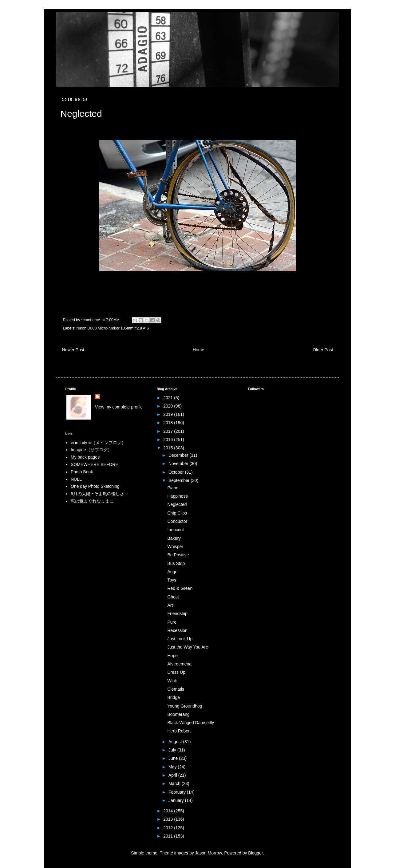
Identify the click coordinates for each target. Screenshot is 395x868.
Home (198, 350)
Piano (173, 488)
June (174, 758)
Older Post (323, 350)
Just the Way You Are (188, 647)
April (173, 775)
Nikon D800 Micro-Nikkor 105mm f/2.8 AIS (113, 328)
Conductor (177, 521)
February (178, 792)
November (179, 464)
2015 (169, 448)
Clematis (176, 689)
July (173, 750)
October (177, 472)
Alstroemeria (179, 664)
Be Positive (178, 555)
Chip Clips (177, 513)
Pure (172, 622)
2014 (169, 811)
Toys (172, 580)
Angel (173, 572)
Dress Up (176, 672)
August (176, 742)
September (180, 480)
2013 (169, 819)
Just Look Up (180, 639)
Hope (172, 656)
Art (170, 605)
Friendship (177, 614)
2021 (169, 398)
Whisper (175, 546)
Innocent (176, 530)
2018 (169, 423)
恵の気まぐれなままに (92, 501)
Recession (177, 630)
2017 (169, 431)
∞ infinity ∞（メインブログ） (98, 443)
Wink (172, 681)
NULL (76, 479)
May (173, 767)
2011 (169, 836)
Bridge (173, 697)
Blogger (255, 853)
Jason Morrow (209, 853)
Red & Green (180, 588)
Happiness (177, 496)
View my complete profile (119, 407)
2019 (169, 414)
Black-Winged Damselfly (191, 723)
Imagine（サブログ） (91, 450)
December (179, 455)
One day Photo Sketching (95, 486)
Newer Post (73, 350)
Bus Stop (176, 563)
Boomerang (178, 714)
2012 (169, 828)
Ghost (173, 597)
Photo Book (82, 472)
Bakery (174, 538)
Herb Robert (179, 731)
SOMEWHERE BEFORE (95, 464)
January (177, 800)
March (175, 783)
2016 (169, 440)
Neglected (177, 504)
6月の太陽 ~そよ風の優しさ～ (100, 494)
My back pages (85, 457)
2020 (169, 406)
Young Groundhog (185, 706)
